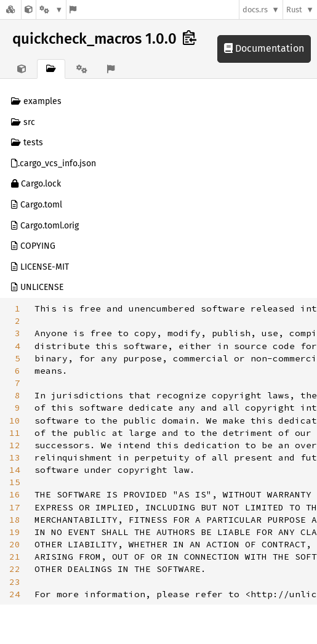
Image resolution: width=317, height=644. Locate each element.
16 (15, 494)
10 (15, 421)
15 (15, 482)
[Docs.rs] (10, 10)
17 (15, 507)
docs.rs (255, 10)
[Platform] (51, 10)
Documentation (264, 48)
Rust (294, 10)
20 (15, 544)
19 (15, 532)
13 (15, 457)
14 (15, 470)
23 (15, 582)
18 (15, 520)
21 (15, 557)
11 (15, 433)
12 (15, 445)
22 (15, 569)
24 (15, 594)
